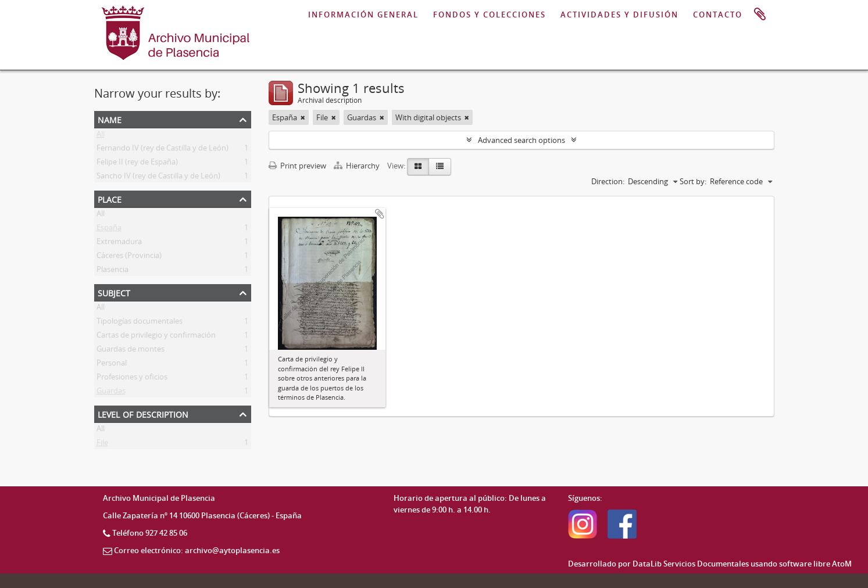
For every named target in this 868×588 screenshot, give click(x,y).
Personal (112, 365)
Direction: (608, 181)
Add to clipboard (380, 214)
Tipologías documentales (140, 323)
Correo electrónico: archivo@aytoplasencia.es (197, 550)
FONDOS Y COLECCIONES (490, 15)
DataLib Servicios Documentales (691, 564)
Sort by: (693, 181)
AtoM (842, 564)
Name (110, 119)
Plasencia (112, 271)
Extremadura (119, 243)
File (102, 444)
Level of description (143, 413)
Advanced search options (521, 140)
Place (110, 198)
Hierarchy (358, 166)
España (109, 230)
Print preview (297, 166)
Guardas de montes (131, 351)
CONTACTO (718, 15)
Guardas (111, 393)
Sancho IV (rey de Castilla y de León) (158, 178)
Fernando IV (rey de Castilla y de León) (162, 150)
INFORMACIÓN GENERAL (363, 15)
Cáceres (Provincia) (129, 257)
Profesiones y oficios (132, 379)
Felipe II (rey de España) (137, 164)
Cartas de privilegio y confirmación (156, 337)
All (101, 136)
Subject (114, 292)
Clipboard (760, 15)
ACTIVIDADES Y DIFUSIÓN (619, 15)
